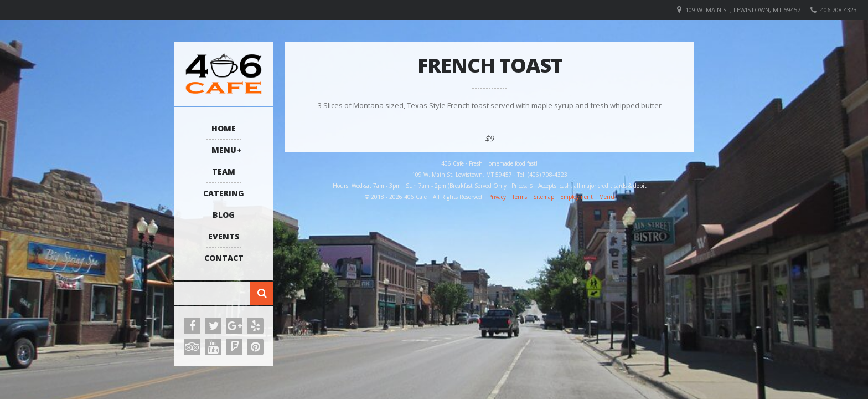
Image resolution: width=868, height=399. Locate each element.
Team (224, 172)
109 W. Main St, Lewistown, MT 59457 (743, 10)
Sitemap (544, 197)
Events (224, 236)
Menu (224, 150)
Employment (577, 197)
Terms (520, 197)
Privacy (497, 197)
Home (224, 128)
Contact (224, 258)
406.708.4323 (839, 10)
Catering (224, 193)
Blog (224, 215)
